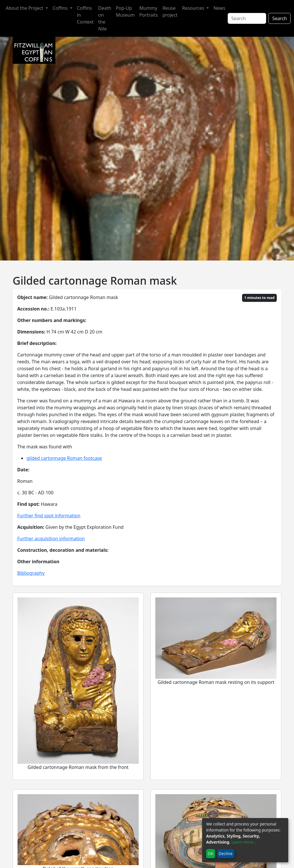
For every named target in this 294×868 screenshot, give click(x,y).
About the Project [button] (25, 8)
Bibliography (31, 573)
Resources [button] (194, 8)
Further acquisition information (51, 539)
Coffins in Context (85, 15)
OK (211, 853)
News (219, 8)
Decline (226, 853)
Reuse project (170, 11)
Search (280, 18)
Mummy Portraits (149, 11)
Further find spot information (49, 516)
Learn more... (244, 842)
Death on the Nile (105, 18)
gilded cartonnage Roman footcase (64, 458)
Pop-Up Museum (125, 11)
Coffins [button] (61, 8)
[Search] (247, 18)
